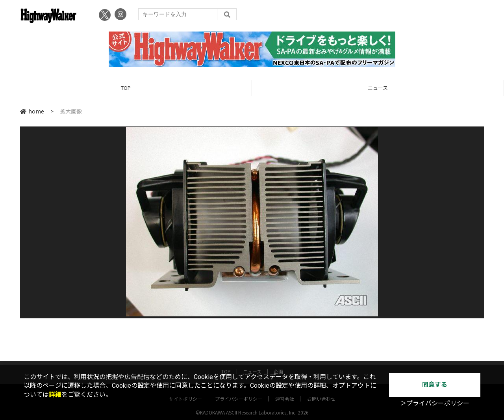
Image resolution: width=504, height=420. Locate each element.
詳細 (55, 395)
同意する (435, 385)
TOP (126, 88)
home (32, 111)
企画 (278, 364)
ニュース (378, 88)
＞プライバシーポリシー (435, 403)
